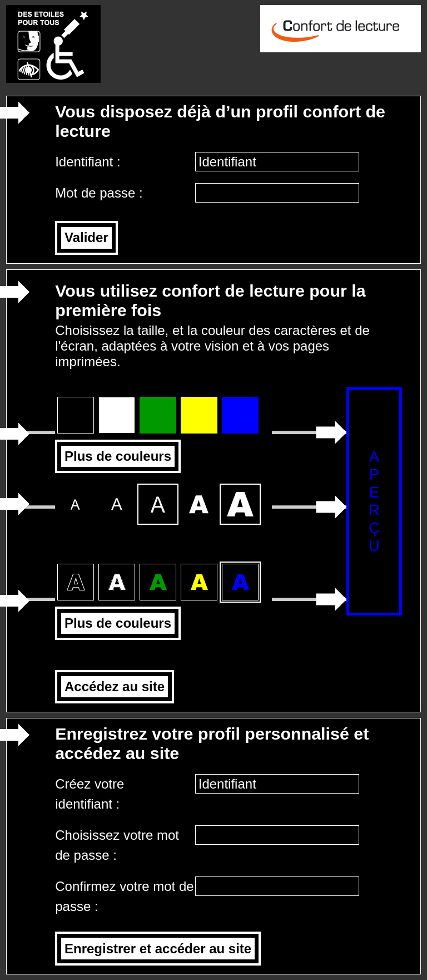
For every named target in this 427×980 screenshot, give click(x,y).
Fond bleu (240, 412)
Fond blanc (117, 413)
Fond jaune (199, 412)
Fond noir (76, 413)
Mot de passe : (101, 193)
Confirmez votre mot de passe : (124, 896)
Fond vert (158, 412)
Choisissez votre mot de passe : (117, 845)
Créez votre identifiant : (90, 794)
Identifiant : (90, 162)
